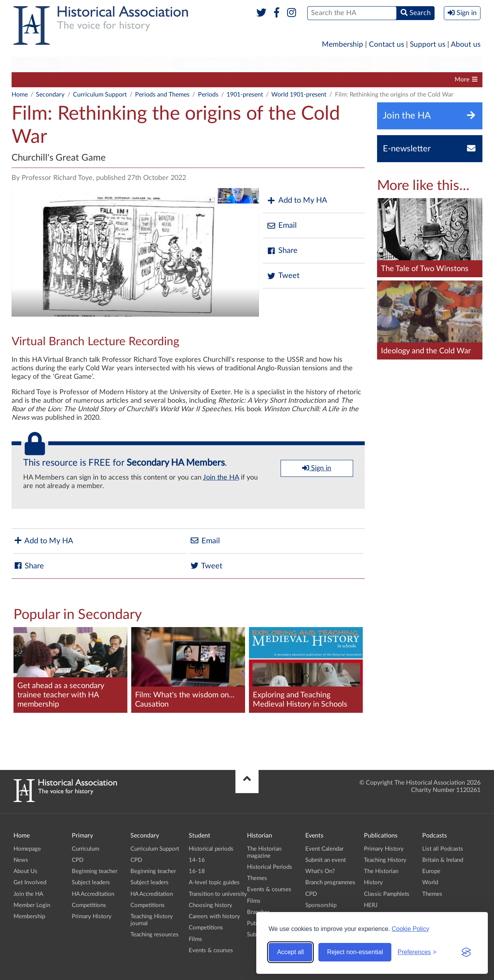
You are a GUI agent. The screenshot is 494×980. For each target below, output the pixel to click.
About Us (25, 871)
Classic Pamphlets (387, 894)
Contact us (387, 45)
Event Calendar (324, 849)
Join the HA (221, 478)
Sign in (317, 468)
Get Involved (30, 883)
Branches (455, 64)
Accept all (290, 952)
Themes (257, 878)
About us (466, 45)
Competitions (295, 80)
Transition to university (218, 894)
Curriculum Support (42, 80)
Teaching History (385, 860)
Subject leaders (186, 80)
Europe (431, 871)
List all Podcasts (443, 849)
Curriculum (85, 849)
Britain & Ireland (443, 860)
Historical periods (211, 849)
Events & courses (211, 950)
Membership (343, 45)
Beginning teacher (130, 80)
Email (282, 226)
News (21, 860)
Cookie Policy (410, 929)
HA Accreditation (242, 80)
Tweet (283, 276)
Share (282, 251)
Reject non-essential (355, 952)
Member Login (32, 905)
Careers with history (214, 916)
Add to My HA (297, 201)
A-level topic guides (214, 883)
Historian (281, 64)
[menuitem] (36, 64)
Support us (428, 45)
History (373, 883)
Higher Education (212, 64)
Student (145, 64)
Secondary (90, 64)
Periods (208, 95)
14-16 (197, 860)
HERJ (371, 905)
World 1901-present (299, 95)
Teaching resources (155, 935)
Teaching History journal (358, 80)
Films (195, 939)
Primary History (92, 916)
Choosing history (211, 905)
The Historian (381, 871)
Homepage (27, 849)
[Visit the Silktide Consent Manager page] (466, 952)
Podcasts (401, 64)
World (430, 883)
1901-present (245, 95)
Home (20, 95)
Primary (36, 64)
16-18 (197, 871)
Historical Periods (270, 867)
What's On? (320, 871)
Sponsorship (321, 905)
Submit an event (326, 860)
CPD (87, 80)
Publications (341, 64)
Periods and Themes (162, 95)
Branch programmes (330, 883)
